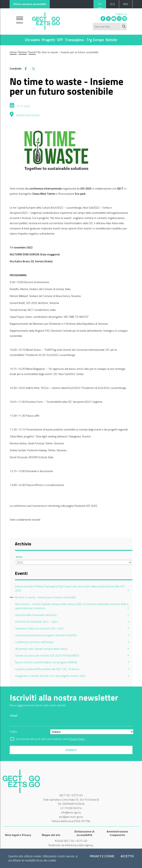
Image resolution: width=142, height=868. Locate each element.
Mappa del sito (51, 835)
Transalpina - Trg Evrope (84, 40)
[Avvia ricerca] (124, 27)
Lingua (13, 731)
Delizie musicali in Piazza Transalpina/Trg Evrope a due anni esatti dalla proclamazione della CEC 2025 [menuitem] (70, 588)
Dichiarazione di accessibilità (84, 833)
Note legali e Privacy (18, 835)
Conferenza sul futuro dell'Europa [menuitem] (34, 642)
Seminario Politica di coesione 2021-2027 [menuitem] (40, 628)
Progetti (48, 40)
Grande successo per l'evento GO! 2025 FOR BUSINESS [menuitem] (47, 655)
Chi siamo (32, 40)
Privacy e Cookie (102, 856)
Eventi (32, 52)
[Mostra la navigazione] (20, 20)
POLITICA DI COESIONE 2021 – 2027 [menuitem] (37, 622)
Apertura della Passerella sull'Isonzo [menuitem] (36, 615)
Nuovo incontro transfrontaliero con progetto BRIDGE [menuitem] (46, 662)
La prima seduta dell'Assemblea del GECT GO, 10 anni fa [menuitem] (47, 669)
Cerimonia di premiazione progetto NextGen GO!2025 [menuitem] (46, 635)
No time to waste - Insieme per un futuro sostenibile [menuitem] (45, 597)
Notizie (111, 40)
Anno (19, 557)
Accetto (127, 856)
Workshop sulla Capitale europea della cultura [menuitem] (41, 649)
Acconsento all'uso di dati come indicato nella (50, 739)
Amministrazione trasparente (117, 833)
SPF (60, 40)
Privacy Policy (77, 739)
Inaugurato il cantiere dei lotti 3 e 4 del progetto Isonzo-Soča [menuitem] (50, 676)
